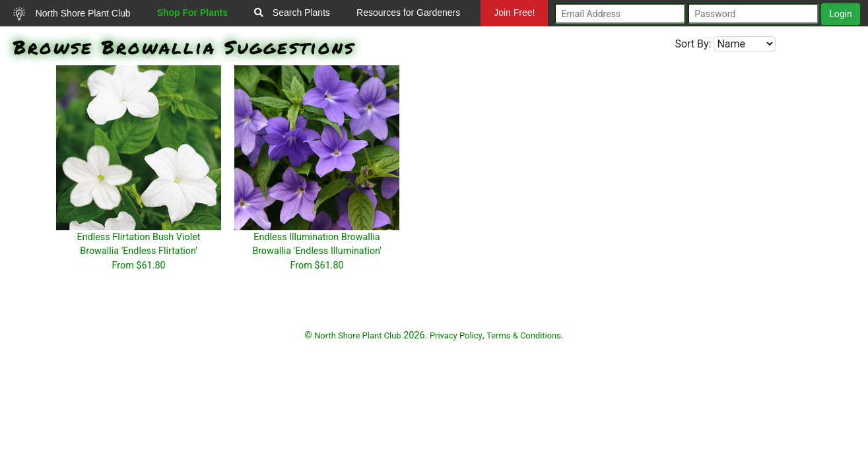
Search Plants (292, 13)
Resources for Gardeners (408, 13)
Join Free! (514, 13)
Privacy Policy (456, 335)
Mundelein (512, 39)
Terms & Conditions (524, 335)
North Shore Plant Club (72, 14)
